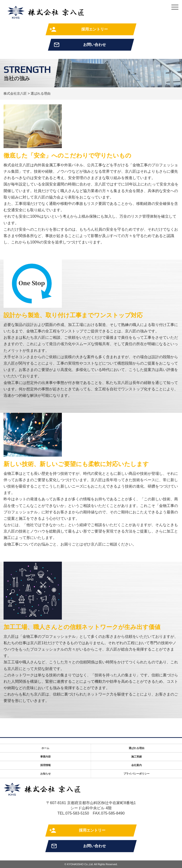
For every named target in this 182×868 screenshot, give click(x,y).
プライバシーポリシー (136, 774)
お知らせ (45, 774)
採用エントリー (95, 29)
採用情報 (45, 765)
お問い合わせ (95, 45)
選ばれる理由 (136, 748)
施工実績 (136, 757)
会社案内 (136, 765)
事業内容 (45, 757)
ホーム (45, 748)
